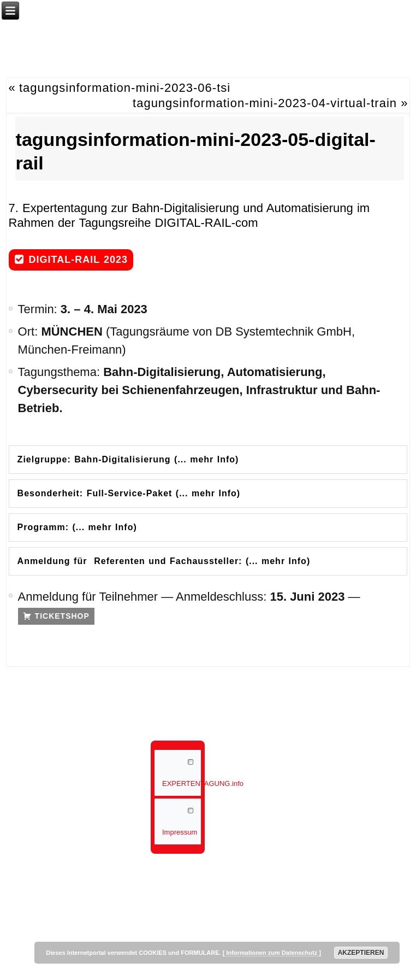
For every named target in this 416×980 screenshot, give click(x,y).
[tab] (208, 460)
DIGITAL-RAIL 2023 (78, 260)
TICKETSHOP (62, 616)
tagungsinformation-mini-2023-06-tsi (125, 88)
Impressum (180, 832)
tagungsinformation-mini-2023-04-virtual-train (265, 103)
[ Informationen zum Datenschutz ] (272, 953)
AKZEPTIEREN (361, 953)
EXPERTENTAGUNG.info (182, 784)
